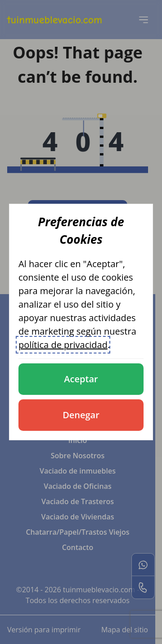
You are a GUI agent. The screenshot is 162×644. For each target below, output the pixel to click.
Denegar (81, 415)
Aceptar (81, 379)
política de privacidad (63, 345)
